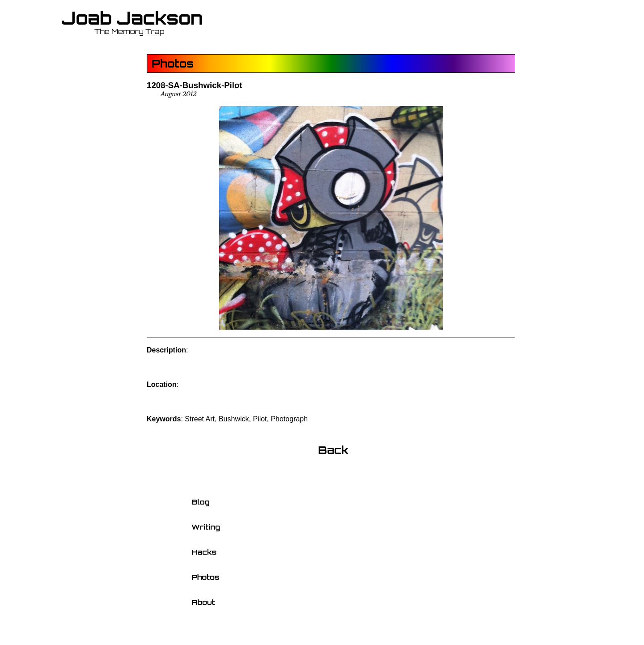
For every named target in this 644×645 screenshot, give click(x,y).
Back (333, 450)
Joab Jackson (132, 18)
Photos (173, 64)
